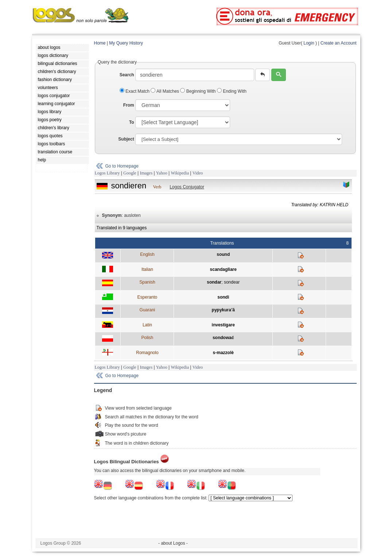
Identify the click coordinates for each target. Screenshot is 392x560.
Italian (147, 269)
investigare (223, 325)
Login (309, 43)
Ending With (232, 91)
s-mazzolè (223, 353)
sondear (232, 282)
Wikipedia (180, 173)
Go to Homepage (122, 166)
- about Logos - (173, 543)
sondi (223, 297)
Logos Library (107, 173)
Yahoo (162, 173)
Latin (147, 325)
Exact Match (135, 91)
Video (198, 173)
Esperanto (148, 297)
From (129, 105)
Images (146, 173)
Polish (148, 338)
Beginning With (198, 91)
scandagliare (223, 269)
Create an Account (339, 43)
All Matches (165, 91)
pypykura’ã (223, 310)
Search (127, 75)
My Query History (126, 43)
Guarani (148, 310)
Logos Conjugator (187, 187)
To (132, 122)
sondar (214, 282)
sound (223, 254)
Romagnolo (147, 353)
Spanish (147, 282)
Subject (126, 139)
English (147, 254)
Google (130, 173)
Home (100, 43)
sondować (223, 338)
